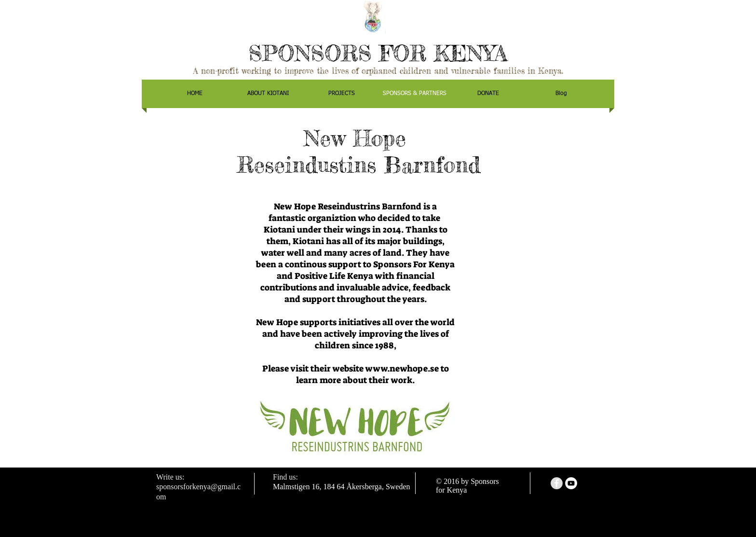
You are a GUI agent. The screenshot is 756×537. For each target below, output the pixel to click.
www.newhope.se (402, 369)
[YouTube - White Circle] (571, 483)
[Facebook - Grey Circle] (557, 483)
